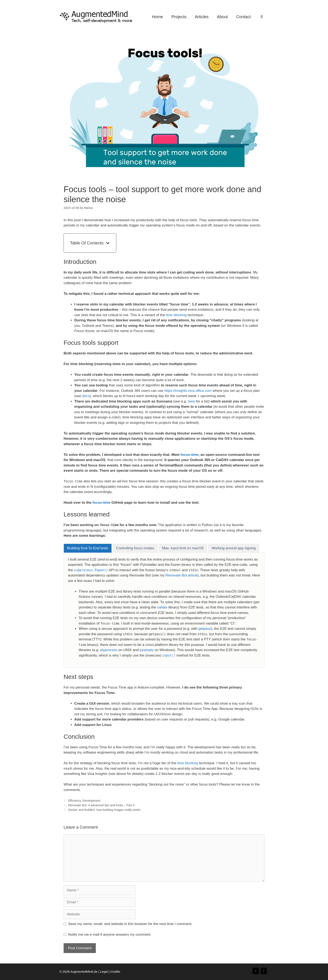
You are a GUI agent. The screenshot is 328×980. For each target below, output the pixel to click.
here (191, 401)
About (222, 17)
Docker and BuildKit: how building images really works (104, 810)
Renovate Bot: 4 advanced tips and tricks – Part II (101, 805)
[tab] (88, 548)
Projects (179, 17)
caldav (162, 607)
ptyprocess (109, 650)
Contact (243, 17)
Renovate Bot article (181, 575)
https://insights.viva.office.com (188, 391)
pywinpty (147, 650)
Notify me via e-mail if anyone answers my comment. (107, 935)
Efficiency (74, 801)
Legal (104, 972)
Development (91, 801)
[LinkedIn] (264, 971)
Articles (202, 17)
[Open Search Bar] (262, 17)
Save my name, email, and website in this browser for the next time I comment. (130, 924)
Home (157, 17)
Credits (115, 972)
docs (86, 396)
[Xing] (256, 971)
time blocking (176, 315)
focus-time (190, 455)
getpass (205, 629)
